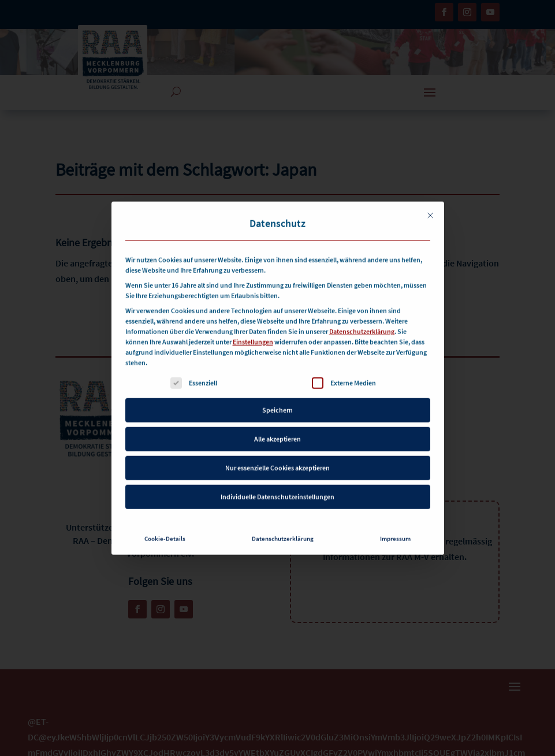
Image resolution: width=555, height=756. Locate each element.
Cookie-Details (165, 523)
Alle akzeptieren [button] (277, 423)
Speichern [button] (277, 394)
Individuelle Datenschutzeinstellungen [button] (277, 481)
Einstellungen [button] (253, 326)
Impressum (395, 523)
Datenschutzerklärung (362, 315)
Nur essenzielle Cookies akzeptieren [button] (277, 452)
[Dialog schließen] (430, 199)
